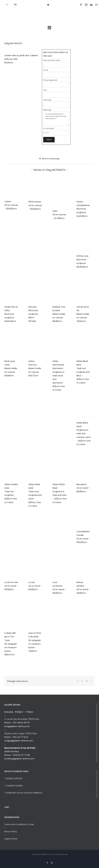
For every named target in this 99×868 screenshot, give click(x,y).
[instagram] (86, 5)
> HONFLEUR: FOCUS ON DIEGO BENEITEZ (23, 793)
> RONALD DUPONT (13, 779)
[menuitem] (5, 5)
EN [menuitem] (15, 5)
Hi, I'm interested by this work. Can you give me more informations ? (56, 119)
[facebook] (81, 5)
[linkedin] (91, 5)
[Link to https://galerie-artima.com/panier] (48, 5)
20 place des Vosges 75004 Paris (21, 734)
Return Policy (11, 832)
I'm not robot (48, 128)
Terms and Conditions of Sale (19, 824)
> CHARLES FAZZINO (14, 786)
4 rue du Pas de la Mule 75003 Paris (22, 719)
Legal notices (11, 839)
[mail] (96, 5)
